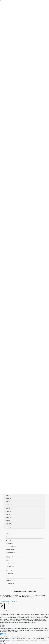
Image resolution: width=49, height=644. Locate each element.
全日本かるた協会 (10, 574)
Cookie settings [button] (5, 602)
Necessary (4, 625)
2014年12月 (9, 502)
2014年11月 (9, 505)
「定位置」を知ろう (11, 566)
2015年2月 (9, 495)
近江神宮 (8, 577)
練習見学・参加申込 (11, 550)
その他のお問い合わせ (11, 553)
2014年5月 (9, 524)
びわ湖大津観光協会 (11, 583)
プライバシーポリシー (11, 546)
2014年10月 (9, 508)
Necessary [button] (2, 624)
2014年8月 (9, 514)
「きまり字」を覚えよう (12, 563)
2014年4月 (9, 527)
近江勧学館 (9, 580)
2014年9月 (9, 511)
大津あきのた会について (12, 537)
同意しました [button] (14, 602)
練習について (9, 540)
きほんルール (9, 560)
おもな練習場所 (10, 543)
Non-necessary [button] (4, 633)
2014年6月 (9, 521)
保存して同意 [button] (3, 643)
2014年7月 (9, 518)
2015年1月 (9, 499)
